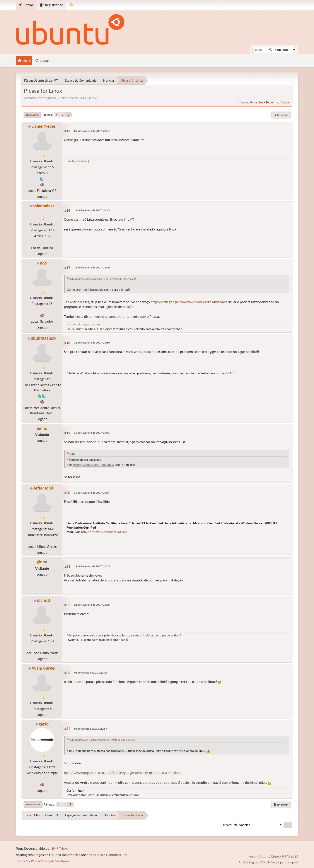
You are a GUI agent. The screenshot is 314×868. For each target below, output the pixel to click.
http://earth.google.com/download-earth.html (185, 302)
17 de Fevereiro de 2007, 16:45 (92, 210)
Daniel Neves (44, 126)
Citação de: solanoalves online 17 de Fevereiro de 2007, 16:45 (103, 279)
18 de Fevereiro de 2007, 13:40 (92, 267)
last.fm (71, 161)
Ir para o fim (32, 115)
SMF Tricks (60, 848)
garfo (44, 724)
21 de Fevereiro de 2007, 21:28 (92, 605)
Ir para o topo (33, 804)
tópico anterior (251, 102)
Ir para (227, 825)
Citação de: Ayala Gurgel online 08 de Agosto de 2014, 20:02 (102, 740)
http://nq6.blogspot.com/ (83, 324)
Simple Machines (56, 861)
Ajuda (243, 862)
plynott (44, 600)
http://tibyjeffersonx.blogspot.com (104, 532)
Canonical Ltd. (117, 855)
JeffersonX (44, 488)
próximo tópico (278, 102)
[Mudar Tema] (71, 5)
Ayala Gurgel (44, 668)
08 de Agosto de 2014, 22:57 (91, 729)
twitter (83, 161)
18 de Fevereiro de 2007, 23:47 (92, 493)
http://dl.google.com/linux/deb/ (93, 465)
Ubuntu (97, 855)
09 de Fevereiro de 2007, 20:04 (92, 131)
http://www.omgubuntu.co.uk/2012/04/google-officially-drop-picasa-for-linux (123, 773)
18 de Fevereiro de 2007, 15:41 (92, 433)
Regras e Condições (262, 862)
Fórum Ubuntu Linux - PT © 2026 (273, 856)
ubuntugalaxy (44, 338)
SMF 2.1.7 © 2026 (29, 861)
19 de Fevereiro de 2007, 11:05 (92, 566)
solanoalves (44, 206)
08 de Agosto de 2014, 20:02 (91, 673)
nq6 (44, 263)
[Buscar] (270, 50)
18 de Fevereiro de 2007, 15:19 (92, 343)
